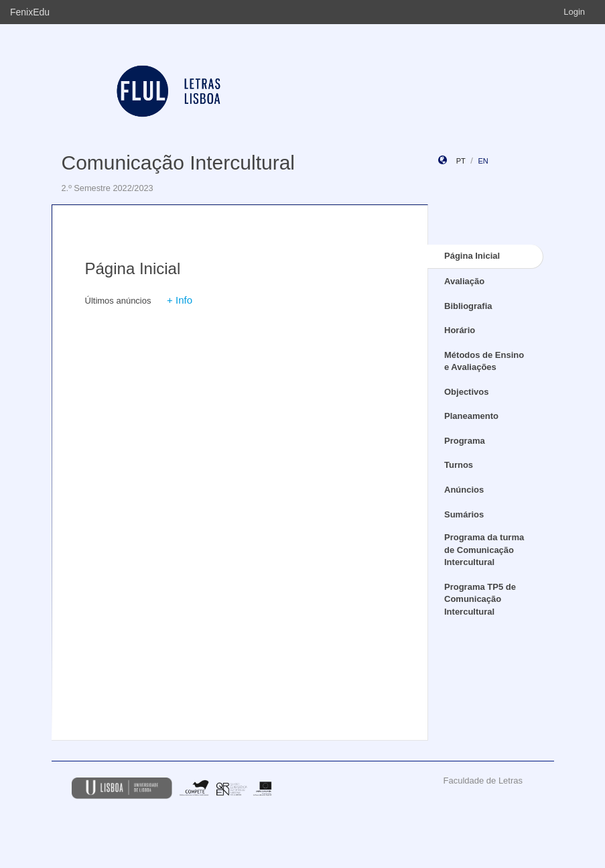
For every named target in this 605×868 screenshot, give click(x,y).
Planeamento (471, 416)
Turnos (459, 465)
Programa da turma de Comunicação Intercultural (484, 550)
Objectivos (466, 392)
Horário (460, 330)
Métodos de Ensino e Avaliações (484, 361)
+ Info (180, 300)
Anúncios (464, 490)
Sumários (464, 514)
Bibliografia (468, 306)
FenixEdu (30, 12)
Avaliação (464, 281)
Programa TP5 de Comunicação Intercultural (480, 599)
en (483, 161)
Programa (465, 441)
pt (461, 161)
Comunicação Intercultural (179, 163)
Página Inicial (472, 256)
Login (574, 12)
